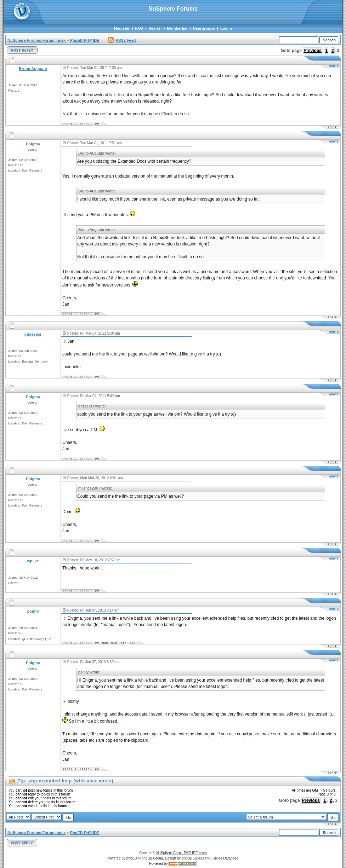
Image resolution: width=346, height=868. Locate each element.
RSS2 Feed (122, 40)
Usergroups (204, 28)
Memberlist (177, 28)
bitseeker (33, 334)
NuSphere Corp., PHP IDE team (181, 853)
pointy (33, 611)
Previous (313, 51)
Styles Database (225, 858)
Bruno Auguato (33, 69)
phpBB (132, 858)
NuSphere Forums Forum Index (36, 40)
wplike (33, 561)
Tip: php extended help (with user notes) (66, 781)
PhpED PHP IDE (85, 40)
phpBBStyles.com (196, 858)
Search (155, 28)
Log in (226, 28)
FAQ (139, 28)
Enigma (33, 144)
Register (122, 28)
